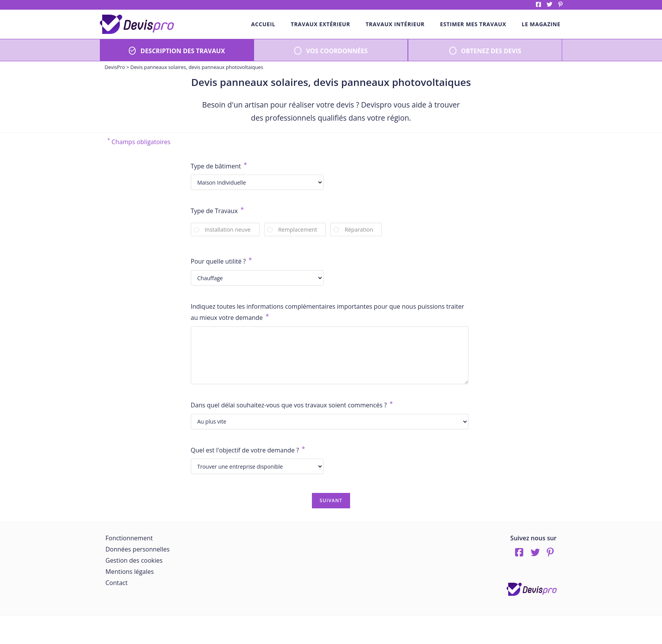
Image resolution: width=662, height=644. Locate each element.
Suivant (331, 500)
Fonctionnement (129, 538)
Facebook (538, 4)
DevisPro (115, 67)
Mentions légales (130, 572)
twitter (550, 4)
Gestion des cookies (134, 560)
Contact (117, 583)
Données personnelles (138, 549)
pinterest (560, 4)
